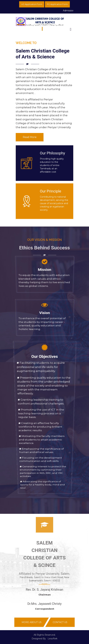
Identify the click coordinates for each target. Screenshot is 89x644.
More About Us (32, 622)
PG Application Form (57, 4)
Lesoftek (53, 639)
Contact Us (60, 622)
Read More (30, 137)
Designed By (39, 639)
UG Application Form (32, 4)
